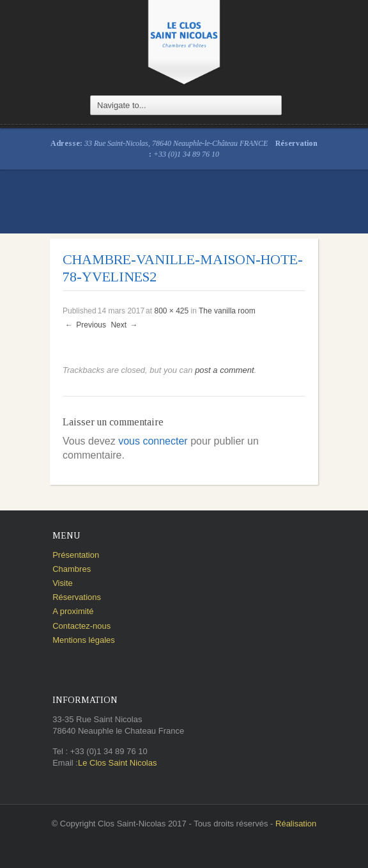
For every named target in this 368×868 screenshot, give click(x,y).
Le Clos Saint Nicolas (118, 763)
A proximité (73, 611)
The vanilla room (227, 311)
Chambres (72, 569)
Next (125, 325)
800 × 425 (171, 311)
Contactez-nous (81, 626)
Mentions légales (84, 640)
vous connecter (153, 441)
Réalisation (296, 824)
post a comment (225, 370)
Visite (63, 583)
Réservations (77, 597)
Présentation (76, 555)
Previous (85, 325)
